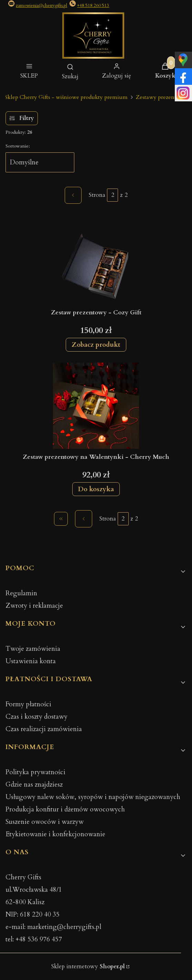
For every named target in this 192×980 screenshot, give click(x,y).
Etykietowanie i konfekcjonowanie (55, 834)
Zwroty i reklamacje (34, 606)
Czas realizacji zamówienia (44, 729)
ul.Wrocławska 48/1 (34, 890)
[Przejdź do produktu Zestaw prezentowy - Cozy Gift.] (96, 261)
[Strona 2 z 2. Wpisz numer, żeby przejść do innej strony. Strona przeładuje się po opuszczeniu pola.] (113, 195)
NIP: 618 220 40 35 (33, 915)
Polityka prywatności (35, 772)
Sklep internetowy (88, 966)
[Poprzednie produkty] (84, 519)
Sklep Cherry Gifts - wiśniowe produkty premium (66, 97)
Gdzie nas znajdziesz (34, 785)
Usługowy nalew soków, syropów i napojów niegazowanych (93, 797)
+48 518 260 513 (93, 6)
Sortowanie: (18, 146)
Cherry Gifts (23, 877)
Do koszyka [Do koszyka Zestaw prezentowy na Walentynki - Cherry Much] (96, 489)
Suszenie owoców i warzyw (45, 822)
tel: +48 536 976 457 (34, 939)
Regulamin (21, 593)
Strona (97, 195)
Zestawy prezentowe (161, 97)
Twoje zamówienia (33, 649)
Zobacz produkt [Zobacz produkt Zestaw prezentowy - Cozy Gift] (96, 345)
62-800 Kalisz (25, 902)
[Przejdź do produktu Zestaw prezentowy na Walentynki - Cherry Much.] (96, 406)
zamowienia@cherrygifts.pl (41, 6)
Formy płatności (28, 704)
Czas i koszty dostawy (36, 717)
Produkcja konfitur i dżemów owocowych (65, 809)
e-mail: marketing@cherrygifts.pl (53, 927)
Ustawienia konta (31, 661)
